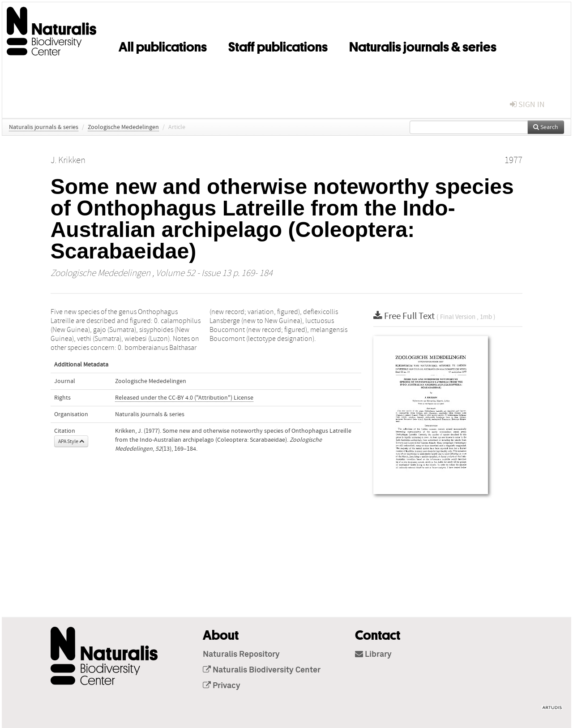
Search (546, 127)
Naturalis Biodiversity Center (262, 670)
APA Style (71, 441)
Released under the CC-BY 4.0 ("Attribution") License (184, 398)
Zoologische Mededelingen (123, 127)
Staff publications (278, 45)
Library (373, 655)
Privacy (222, 686)
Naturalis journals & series (423, 45)
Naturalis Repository (241, 655)
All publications (163, 45)
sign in (527, 105)
